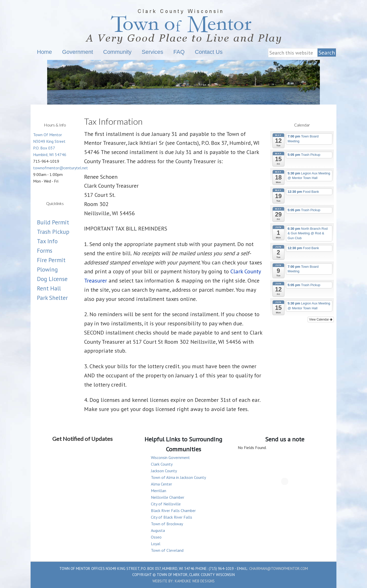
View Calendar (321, 319)
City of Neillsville (166, 504)
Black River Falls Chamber (173, 510)
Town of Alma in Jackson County (178, 477)
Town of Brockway (167, 524)
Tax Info (47, 241)
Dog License (52, 279)
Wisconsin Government (170, 457)
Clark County (162, 464)
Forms (45, 251)
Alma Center (161, 484)
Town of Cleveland (167, 550)
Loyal (156, 544)
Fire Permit (51, 260)
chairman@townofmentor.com (279, 568)
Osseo (156, 537)
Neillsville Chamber (168, 497)
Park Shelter (52, 298)
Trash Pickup (53, 232)
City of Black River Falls (172, 517)
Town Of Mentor (75, 25)
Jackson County (164, 471)
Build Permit (53, 222)
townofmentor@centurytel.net (61, 168)
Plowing (47, 269)
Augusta (158, 530)
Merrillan (159, 491)
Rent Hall (49, 288)
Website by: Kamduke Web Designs (183, 581)
